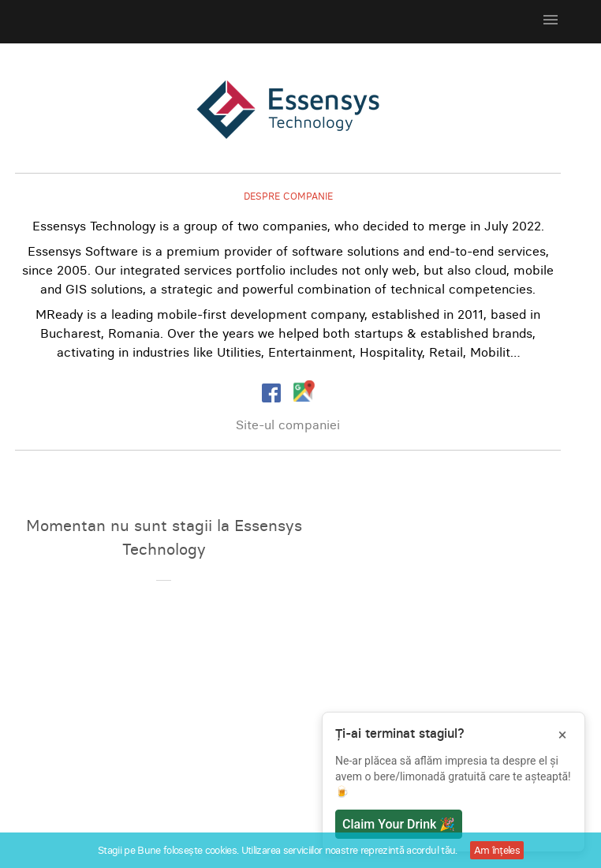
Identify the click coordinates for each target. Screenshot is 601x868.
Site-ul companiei (288, 425)
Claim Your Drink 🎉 (399, 824)
